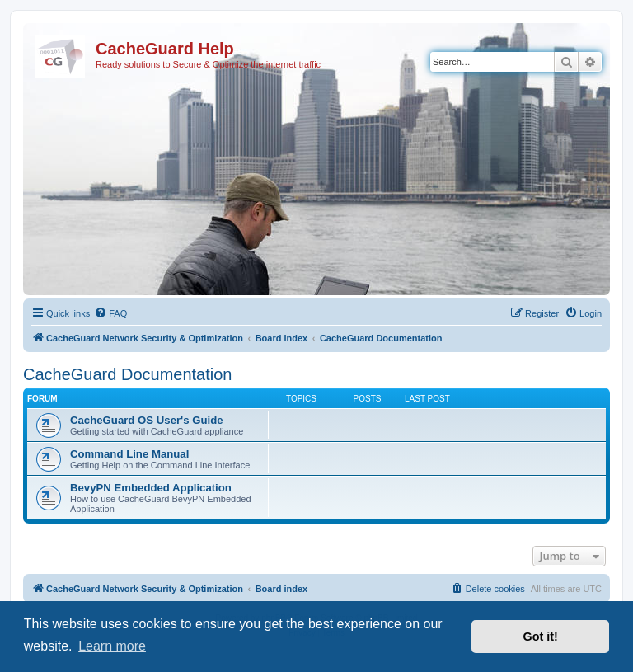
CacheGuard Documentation (127, 374)
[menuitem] (110, 313)
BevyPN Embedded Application (151, 488)
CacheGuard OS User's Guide (147, 420)
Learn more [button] (112, 646)
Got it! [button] (541, 637)
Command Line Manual (129, 454)
